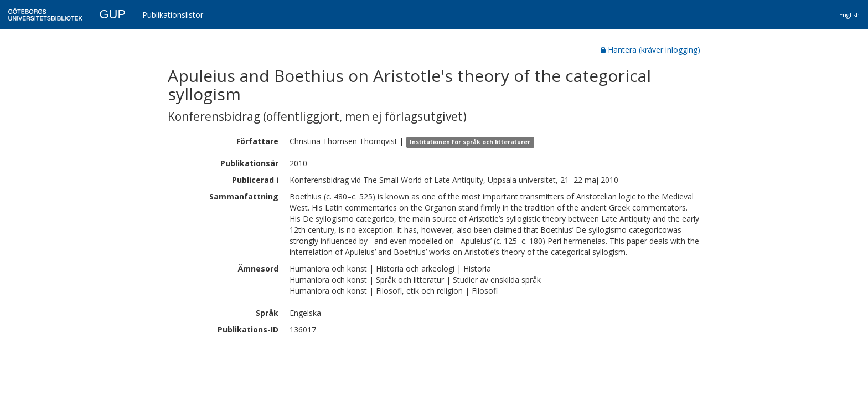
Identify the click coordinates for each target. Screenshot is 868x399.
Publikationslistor (173, 15)
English (849, 15)
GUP (112, 14)
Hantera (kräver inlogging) (650, 50)
